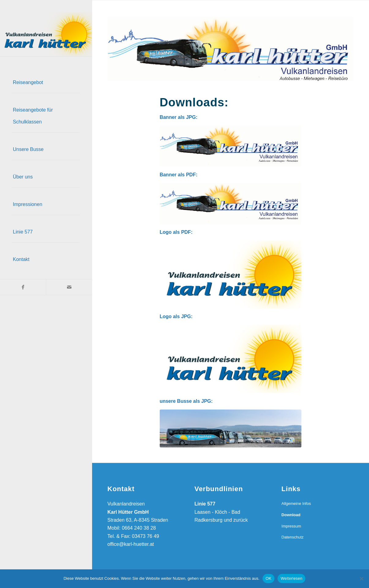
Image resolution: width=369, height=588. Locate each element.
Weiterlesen (291, 578)
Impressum (291, 526)
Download (291, 515)
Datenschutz (293, 537)
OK (268, 578)
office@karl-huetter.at (131, 544)
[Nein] (361, 579)
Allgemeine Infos (296, 503)
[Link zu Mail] (69, 287)
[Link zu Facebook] (23, 287)
